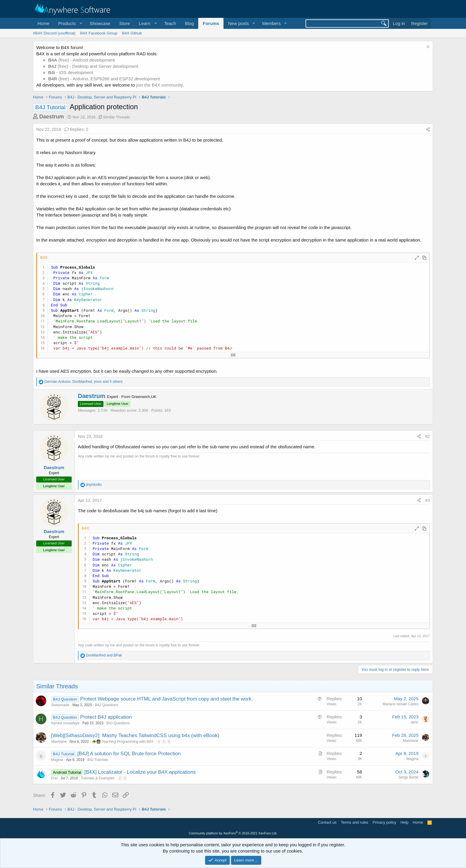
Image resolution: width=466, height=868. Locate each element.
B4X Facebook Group (99, 33)
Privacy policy (384, 822)
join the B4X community (159, 85)
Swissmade (60, 705)
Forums (211, 23)
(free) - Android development (81, 60)
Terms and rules (355, 822)
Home (43, 23)
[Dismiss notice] (427, 47)
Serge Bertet (408, 777)
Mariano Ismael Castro (400, 704)
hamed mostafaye (65, 723)
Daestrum (52, 117)
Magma (57, 760)
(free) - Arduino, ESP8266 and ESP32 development (104, 79)
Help (405, 822)
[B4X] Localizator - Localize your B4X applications (140, 772)
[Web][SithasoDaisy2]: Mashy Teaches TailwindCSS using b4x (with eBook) (135, 735)
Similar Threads (117, 117)
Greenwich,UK (144, 397)
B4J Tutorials (98, 760)
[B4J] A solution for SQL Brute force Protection (129, 754)
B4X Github (132, 33)
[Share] (428, 130)
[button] (70, 23)
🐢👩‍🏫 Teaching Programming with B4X (123, 742)
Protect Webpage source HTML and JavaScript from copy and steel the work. (167, 699)
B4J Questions (106, 705)
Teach (170, 23)
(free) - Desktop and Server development (93, 66)
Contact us (327, 822)
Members (271, 23)
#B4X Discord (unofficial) (54, 33)
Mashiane (59, 742)
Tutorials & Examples (98, 778)
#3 (427, 500)
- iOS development (71, 72)
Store (125, 23)
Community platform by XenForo (233, 833)
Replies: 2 (76, 129)
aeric (415, 722)
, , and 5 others (83, 382)
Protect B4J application (106, 717)
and (104, 655)
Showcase (100, 23)
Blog (189, 23)
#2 (427, 436)
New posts (238, 23)
